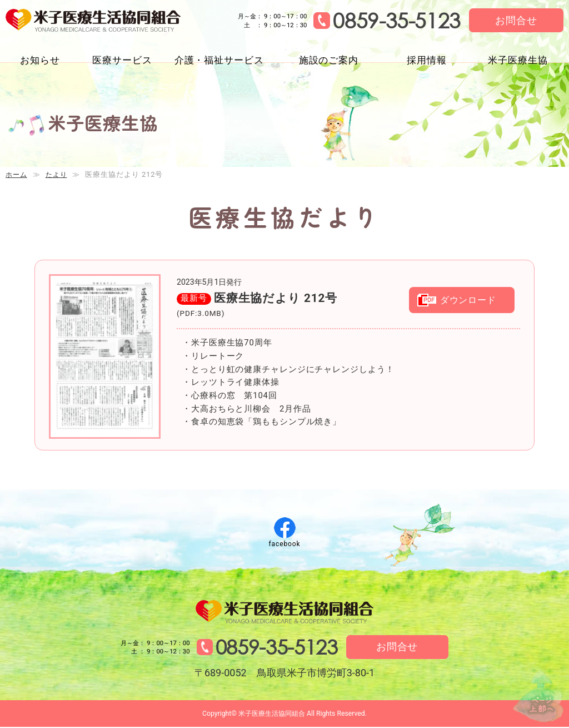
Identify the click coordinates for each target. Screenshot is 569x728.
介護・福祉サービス (219, 60)
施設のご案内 (329, 60)
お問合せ (516, 20)
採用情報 (427, 60)
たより (59, 174)
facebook (284, 544)
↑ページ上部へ (536, 694)
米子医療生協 (518, 60)
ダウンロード (471, 302)
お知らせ (40, 60)
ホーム (17, 174)
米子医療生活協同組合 (98, 21)
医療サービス (122, 60)
